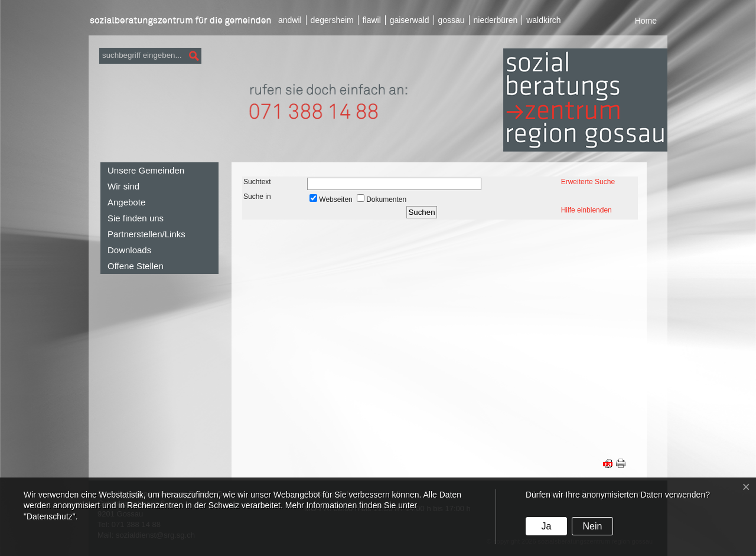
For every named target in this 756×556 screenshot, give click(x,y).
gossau (451, 20)
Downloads (129, 250)
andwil (290, 20)
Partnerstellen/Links (146, 234)
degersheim (332, 20)
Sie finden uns (136, 218)
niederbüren (496, 20)
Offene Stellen (136, 266)
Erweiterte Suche (588, 182)
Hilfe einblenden (586, 210)
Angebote (126, 202)
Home (646, 21)
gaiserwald (410, 20)
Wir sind (123, 186)
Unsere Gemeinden (146, 170)
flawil (372, 20)
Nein (592, 526)
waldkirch (543, 20)
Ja (546, 526)
